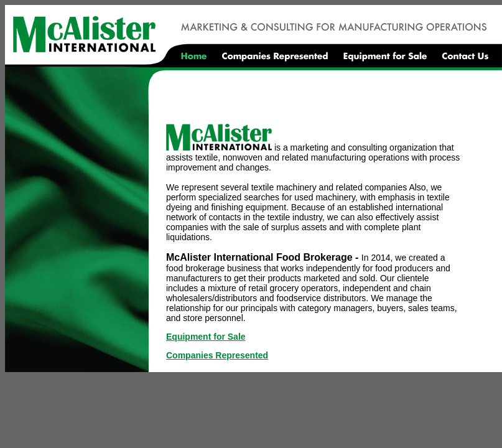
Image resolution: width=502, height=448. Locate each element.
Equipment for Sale (206, 337)
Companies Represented (217, 355)
